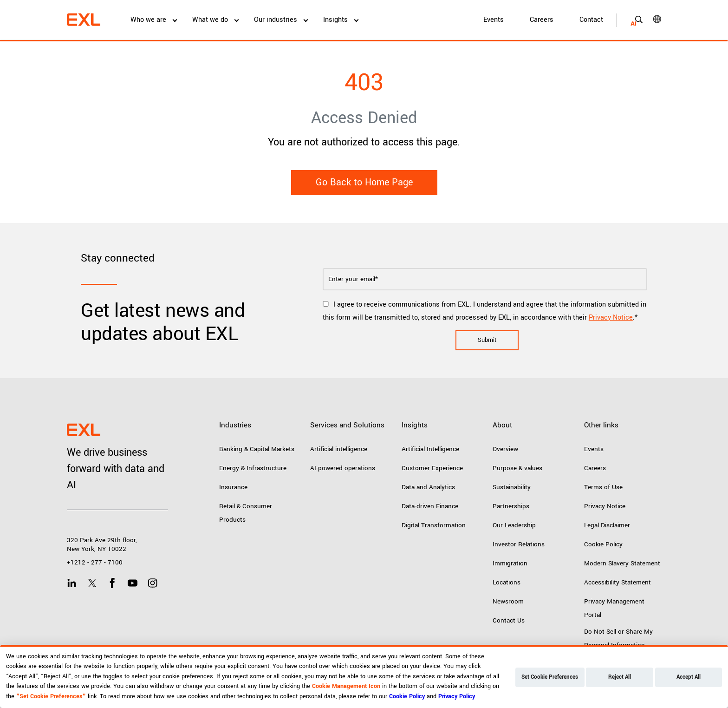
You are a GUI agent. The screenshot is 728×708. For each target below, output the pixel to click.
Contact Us (509, 620)
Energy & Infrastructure (253, 468)
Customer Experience (432, 468)
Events (494, 20)
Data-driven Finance (430, 506)
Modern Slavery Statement (622, 563)
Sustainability (512, 487)
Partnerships (511, 506)
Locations (507, 582)
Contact (591, 20)
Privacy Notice (611, 318)
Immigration (510, 563)
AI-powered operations (343, 468)
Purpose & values (517, 468)
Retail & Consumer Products (246, 513)
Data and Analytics (428, 487)
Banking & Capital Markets (257, 449)
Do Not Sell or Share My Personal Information (618, 638)
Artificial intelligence (339, 449)
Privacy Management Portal (614, 608)
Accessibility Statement (617, 582)
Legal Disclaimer (607, 525)
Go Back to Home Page (364, 182)
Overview (505, 449)
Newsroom (508, 601)
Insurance (233, 487)
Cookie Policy (603, 544)
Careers (542, 20)
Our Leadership (514, 525)
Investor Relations (519, 544)
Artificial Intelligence (430, 449)
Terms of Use (603, 487)
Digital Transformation (434, 525)
